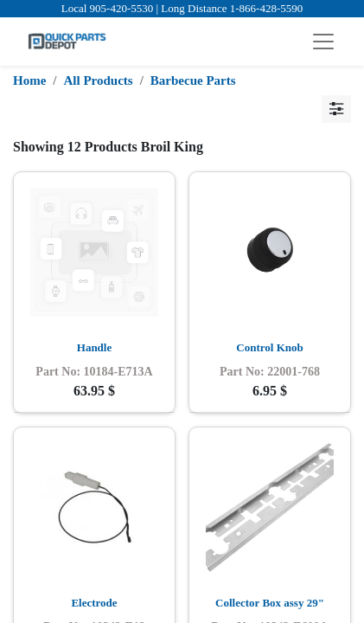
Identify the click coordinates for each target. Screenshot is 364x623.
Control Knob (269, 347)
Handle (94, 347)
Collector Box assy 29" (270, 603)
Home (29, 80)
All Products (99, 80)
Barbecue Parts (193, 80)
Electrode (94, 603)
